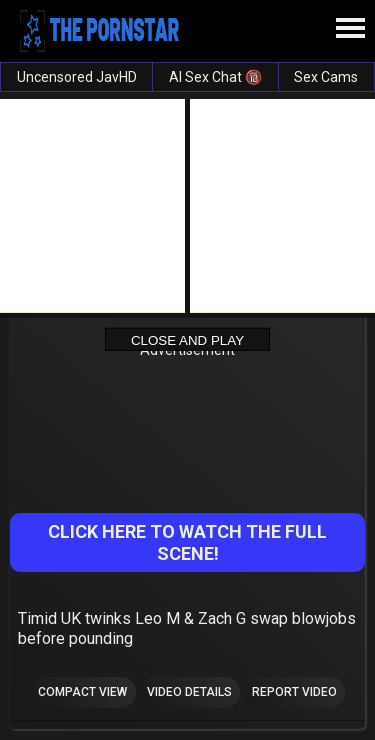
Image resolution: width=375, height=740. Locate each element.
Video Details (189, 692)
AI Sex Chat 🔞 (215, 77)
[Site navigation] (350, 29)
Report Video (294, 692)
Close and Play (187, 339)
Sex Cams (326, 77)
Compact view (82, 692)
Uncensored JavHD (77, 77)
